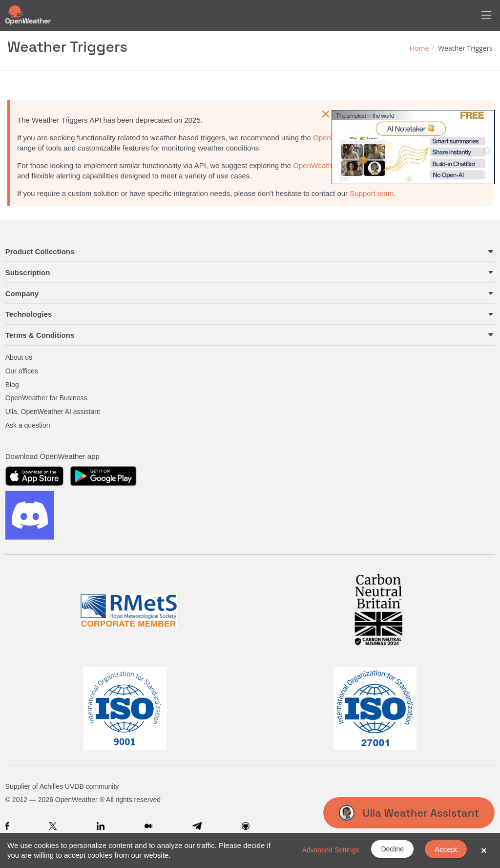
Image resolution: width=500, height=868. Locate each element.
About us (19, 357)
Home (419, 48)
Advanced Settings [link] (331, 850)
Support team (372, 193)
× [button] (484, 850)
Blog (12, 385)
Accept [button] (446, 849)
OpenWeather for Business (46, 398)
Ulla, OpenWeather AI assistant (53, 412)
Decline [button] (392, 849)
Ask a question (28, 425)
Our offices (22, 371)
